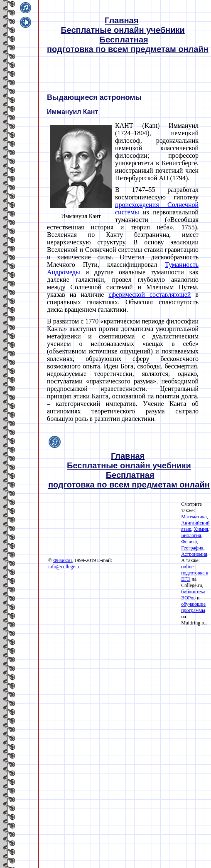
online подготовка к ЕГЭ (195, 573)
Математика (194, 517)
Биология (191, 535)
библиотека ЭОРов (193, 595)
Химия (201, 529)
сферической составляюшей (150, 295)
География (192, 548)
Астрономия (194, 554)
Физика (189, 542)
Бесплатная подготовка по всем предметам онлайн (128, 44)
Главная (121, 20)
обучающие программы (193, 607)
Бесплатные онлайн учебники (123, 30)
